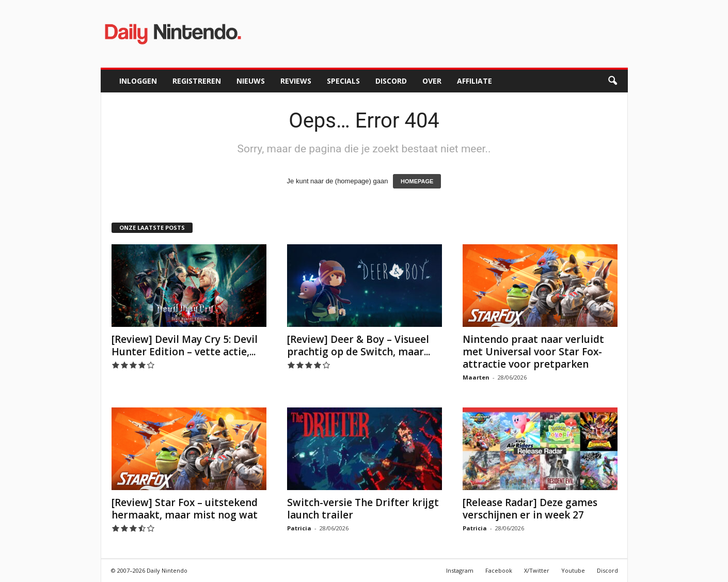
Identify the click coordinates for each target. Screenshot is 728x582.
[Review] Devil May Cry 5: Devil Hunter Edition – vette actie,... (185, 345)
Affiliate (474, 81)
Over (432, 81)
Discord (391, 81)
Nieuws (251, 81)
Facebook (499, 570)
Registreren (197, 81)
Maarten (476, 377)
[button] (612, 81)
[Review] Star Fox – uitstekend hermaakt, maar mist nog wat (185, 509)
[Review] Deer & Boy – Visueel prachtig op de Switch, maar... (359, 345)
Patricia (299, 528)
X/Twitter (537, 570)
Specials (343, 81)
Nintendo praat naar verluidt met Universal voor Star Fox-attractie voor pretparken (533, 352)
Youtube (573, 570)
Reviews (296, 81)
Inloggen (138, 81)
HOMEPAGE (417, 181)
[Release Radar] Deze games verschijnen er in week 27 (530, 509)
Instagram (460, 570)
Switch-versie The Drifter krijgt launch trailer (363, 509)
